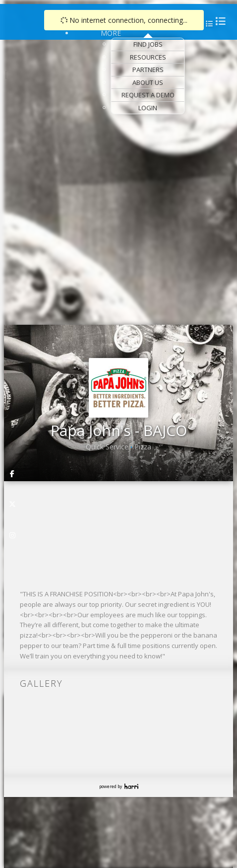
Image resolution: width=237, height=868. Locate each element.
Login (148, 108)
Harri (131, 786)
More (111, 33)
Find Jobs (148, 44)
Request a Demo (148, 95)
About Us (148, 82)
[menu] (208, 24)
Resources (148, 57)
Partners (148, 70)
